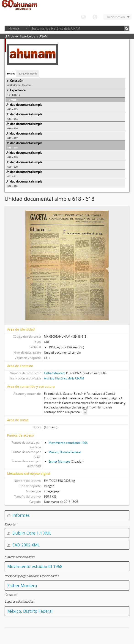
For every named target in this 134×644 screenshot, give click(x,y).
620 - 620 (12, 167)
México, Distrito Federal (65, 452)
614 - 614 (12, 119)
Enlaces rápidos (95, 17)
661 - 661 (12, 176)
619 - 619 (12, 157)
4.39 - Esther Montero (19, 85)
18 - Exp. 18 (14, 95)
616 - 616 (12, 128)
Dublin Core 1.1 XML (29, 533)
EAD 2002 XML (23, 545)
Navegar (14, 28)
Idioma (83, 17)
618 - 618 (12, 148)
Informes (19, 515)
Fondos (11, 74)
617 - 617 (12, 138)
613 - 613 (12, 109)
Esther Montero (55, 373)
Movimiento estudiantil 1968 (68, 443)
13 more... (13, 100)
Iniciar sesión (116, 17)
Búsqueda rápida (28, 74)
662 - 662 (12, 186)
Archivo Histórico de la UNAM (64, 378)
